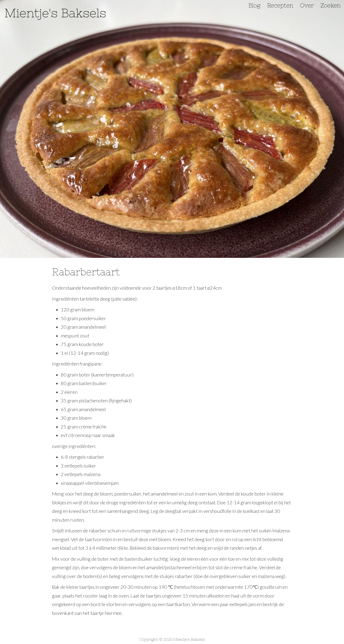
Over (307, 5)
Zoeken (331, 5)
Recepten (280, 5)
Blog (254, 5)
